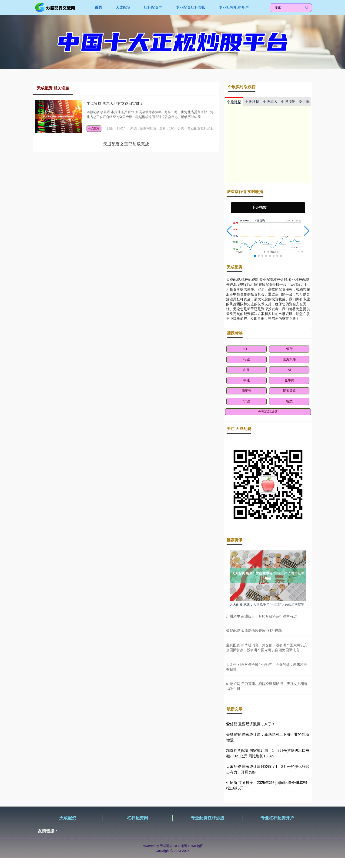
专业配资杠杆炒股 (191, 7)
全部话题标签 (268, 412)
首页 (98, 7)
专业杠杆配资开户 (234, 7)
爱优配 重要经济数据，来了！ (251, 724)
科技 (247, 370)
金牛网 (289, 380)
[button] (229, 231)
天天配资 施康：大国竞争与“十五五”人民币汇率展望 (267, 604)
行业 (247, 359)
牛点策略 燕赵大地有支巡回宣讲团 (115, 103)
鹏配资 (247, 391)
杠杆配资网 (153, 7)
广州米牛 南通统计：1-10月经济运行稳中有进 (261, 616)
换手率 (304, 102)
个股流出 (288, 102)
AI (289, 370)
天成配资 (123, 7)
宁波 (247, 401)
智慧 (289, 401)
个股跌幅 (252, 102)
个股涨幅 (234, 102)
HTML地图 (196, 846)
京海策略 (289, 359)
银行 (289, 349)
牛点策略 (94, 129)
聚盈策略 (289, 391)
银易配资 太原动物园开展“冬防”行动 (254, 631)
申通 (247, 380)
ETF (246, 349)
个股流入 (270, 102)
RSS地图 (180, 846)
